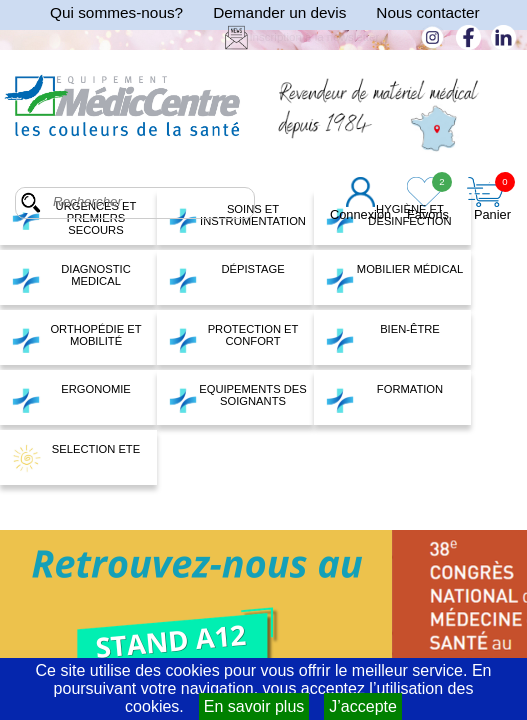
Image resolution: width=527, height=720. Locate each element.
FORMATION (384, 398)
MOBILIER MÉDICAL (394, 278)
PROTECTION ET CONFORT (233, 338)
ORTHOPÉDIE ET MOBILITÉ (76, 338)
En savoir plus (254, 706)
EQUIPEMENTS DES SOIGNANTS (237, 398)
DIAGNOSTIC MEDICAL (71, 278)
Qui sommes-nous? (116, 12)
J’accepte (363, 706)
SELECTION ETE (75, 458)
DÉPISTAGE (226, 278)
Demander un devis (279, 12)
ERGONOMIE (71, 398)
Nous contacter (427, 12)
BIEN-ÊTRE (382, 338)
